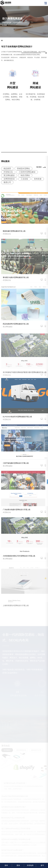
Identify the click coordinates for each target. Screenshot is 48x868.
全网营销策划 (9, 179)
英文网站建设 (9, 175)
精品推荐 (7, 169)
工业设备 (24, 179)
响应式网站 (25, 175)
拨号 (42, 865)
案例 (18, 865)
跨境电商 (30, 865)
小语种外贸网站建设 (27, 172)
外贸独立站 (8, 172)
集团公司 (7, 182)
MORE (39, 167)
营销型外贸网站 (23, 169)
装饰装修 (38, 179)
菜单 (6, 865)
